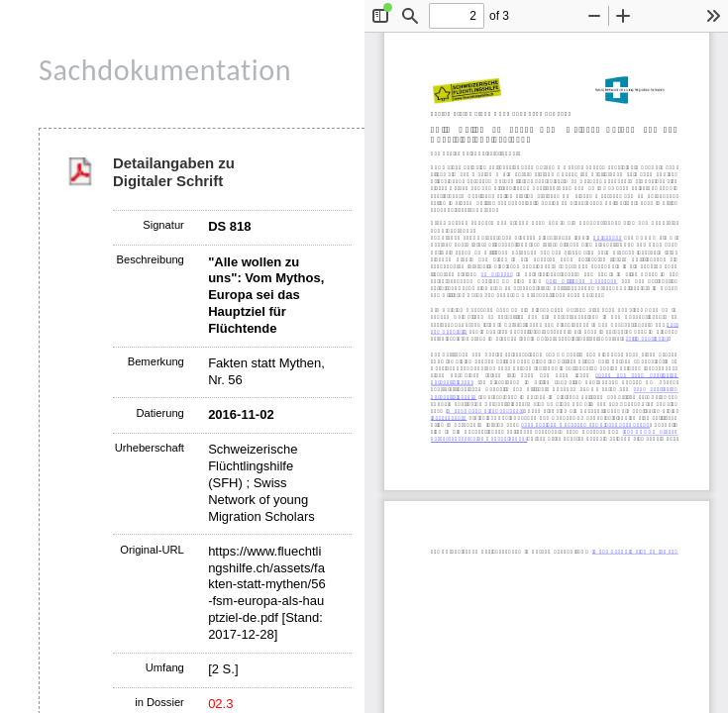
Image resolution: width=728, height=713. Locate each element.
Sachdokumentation (165, 70)
